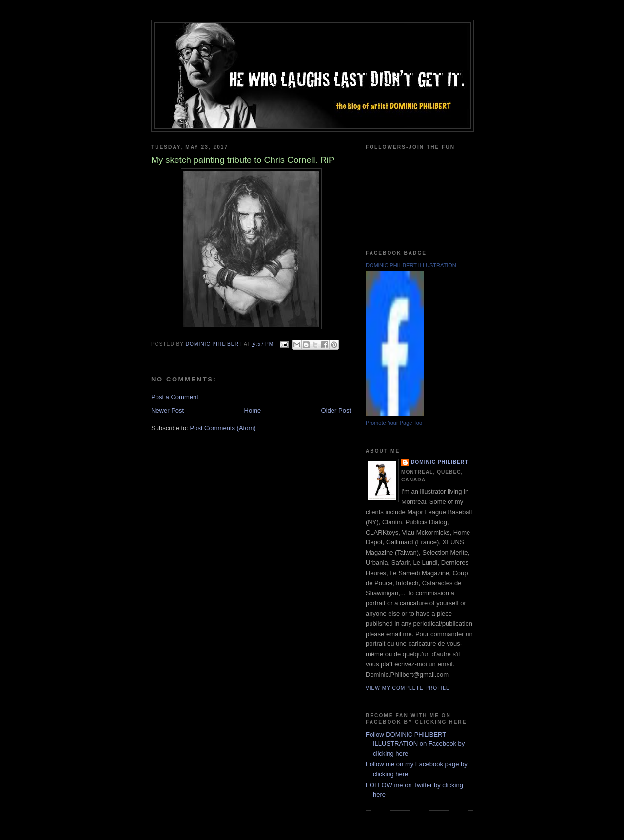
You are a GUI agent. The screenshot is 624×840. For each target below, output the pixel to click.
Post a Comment (175, 397)
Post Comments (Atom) (223, 428)
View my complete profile (408, 688)
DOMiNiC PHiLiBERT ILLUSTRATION (411, 265)
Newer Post (167, 410)
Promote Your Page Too (394, 423)
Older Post (336, 410)
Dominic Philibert (439, 462)
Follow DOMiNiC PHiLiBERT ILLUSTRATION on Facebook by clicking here (415, 744)
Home (253, 410)
